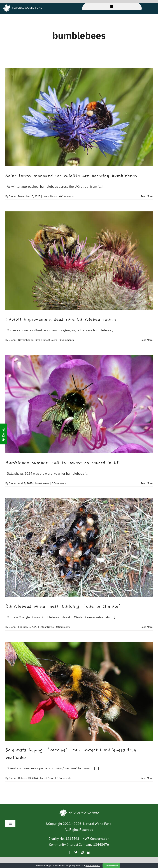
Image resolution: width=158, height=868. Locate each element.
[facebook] (69, 852)
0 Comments (66, 196)
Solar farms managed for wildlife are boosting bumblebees (71, 176)
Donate (4, 434)
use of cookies (93, 865)
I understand (111, 865)
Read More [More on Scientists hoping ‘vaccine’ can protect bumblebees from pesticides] (147, 778)
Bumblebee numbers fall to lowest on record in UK (62, 463)
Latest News (50, 196)
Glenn (12, 196)
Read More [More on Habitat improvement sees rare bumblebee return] (147, 340)
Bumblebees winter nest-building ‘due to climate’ (64, 606)
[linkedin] (89, 852)
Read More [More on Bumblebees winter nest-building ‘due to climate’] (147, 627)
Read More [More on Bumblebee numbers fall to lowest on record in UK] (147, 483)
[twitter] (76, 852)
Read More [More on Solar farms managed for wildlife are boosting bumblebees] (147, 196)
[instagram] (82, 852)
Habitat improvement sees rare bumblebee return (61, 319)
